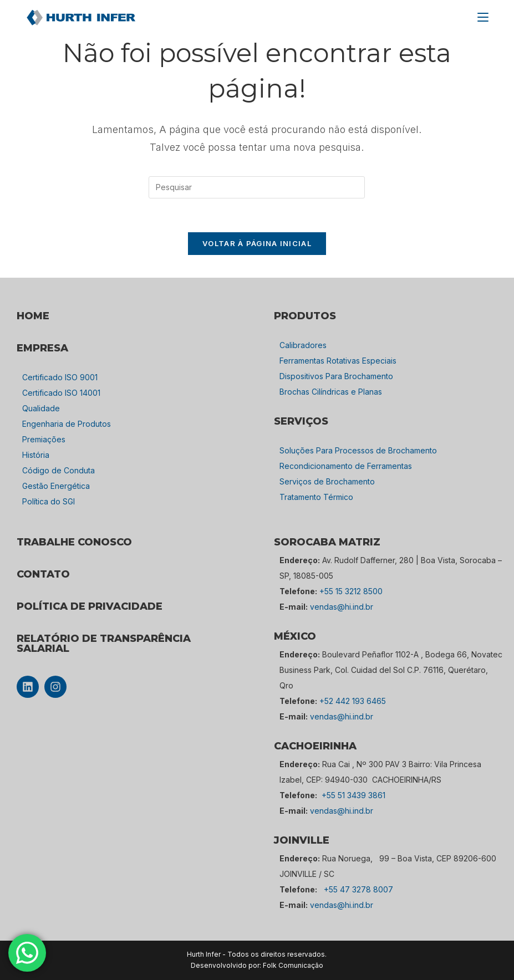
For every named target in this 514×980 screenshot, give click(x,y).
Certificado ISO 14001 (61, 393)
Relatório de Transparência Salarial (104, 644)
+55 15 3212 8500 (351, 591)
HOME (33, 316)
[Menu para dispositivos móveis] (483, 17)
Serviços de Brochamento (327, 481)
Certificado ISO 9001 (60, 377)
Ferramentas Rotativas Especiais (338, 361)
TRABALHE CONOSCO (74, 542)
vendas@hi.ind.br (342, 607)
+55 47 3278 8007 (358, 889)
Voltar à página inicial (257, 243)
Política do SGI (49, 501)
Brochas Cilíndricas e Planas (331, 392)
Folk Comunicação (293, 965)
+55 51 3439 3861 (353, 795)
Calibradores (303, 345)
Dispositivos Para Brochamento (336, 376)
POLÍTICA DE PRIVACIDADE (90, 606)
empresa (42, 348)
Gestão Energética (56, 486)
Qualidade (41, 408)
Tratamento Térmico (316, 497)
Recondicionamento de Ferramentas (346, 466)
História (36, 455)
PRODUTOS (305, 316)
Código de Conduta (58, 470)
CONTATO (43, 574)
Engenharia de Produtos (67, 424)
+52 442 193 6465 (353, 701)
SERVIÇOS (301, 421)
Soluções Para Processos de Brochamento (358, 450)
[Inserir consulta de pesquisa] (257, 187)
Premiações (44, 439)
